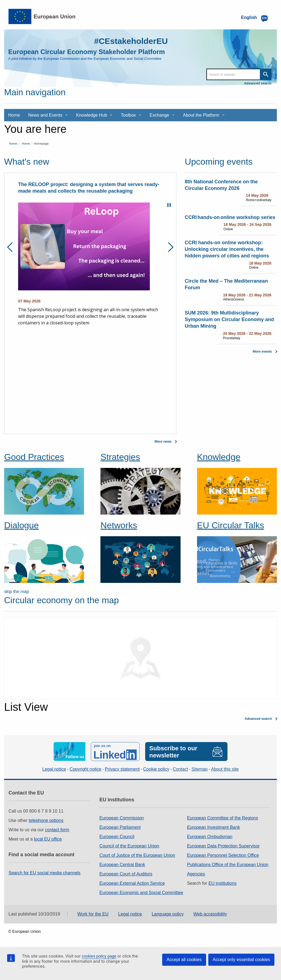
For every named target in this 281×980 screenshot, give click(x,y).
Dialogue (21, 525)
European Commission (122, 818)
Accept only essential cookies (241, 960)
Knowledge (219, 457)
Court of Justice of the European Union (137, 855)
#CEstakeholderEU (131, 41)
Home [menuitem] (14, 115)
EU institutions (223, 883)
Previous (12, 247)
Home (13, 144)
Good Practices (34, 457)
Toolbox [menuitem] (128, 115)
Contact (180, 769)
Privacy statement (122, 769)
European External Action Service (132, 883)
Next (169, 247)
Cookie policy (156, 769)
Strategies (120, 457)
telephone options (46, 820)
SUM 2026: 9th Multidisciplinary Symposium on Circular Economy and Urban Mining (229, 319)
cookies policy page (99, 956)
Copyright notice (85, 769)
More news (163, 442)
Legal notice (54, 769)
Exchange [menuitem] (159, 115)
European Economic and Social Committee (141, 893)
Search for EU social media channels (44, 873)
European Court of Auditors (126, 874)
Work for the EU (93, 914)
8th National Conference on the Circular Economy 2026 (221, 185)
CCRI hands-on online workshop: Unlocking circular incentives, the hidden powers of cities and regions (227, 249)
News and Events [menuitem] (45, 115)
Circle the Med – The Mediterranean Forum (226, 284)
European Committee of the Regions (222, 818)
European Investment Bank (213, 827)
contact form (57, 830)
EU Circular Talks (231, 525)
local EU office (48, 839)
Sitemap (200, 769)
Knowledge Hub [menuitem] (92, 115)
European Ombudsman (210, 837)
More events (262, 352)
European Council (117, 837)
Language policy (168, 914)
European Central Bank (122, 865)
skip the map (17, 592)
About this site (225, 769)
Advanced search (258, 83)
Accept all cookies (184, 960)
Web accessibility (210, 914)
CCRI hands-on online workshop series (230, 217)
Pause (169, 205)
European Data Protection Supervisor (223, 846)
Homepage (41, 144)
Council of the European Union (129, 846)
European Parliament (120, 827)
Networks (119, 525)
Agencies (196, 874)
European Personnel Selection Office (223, 855)
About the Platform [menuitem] (201, 115)
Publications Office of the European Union (228, 865)
